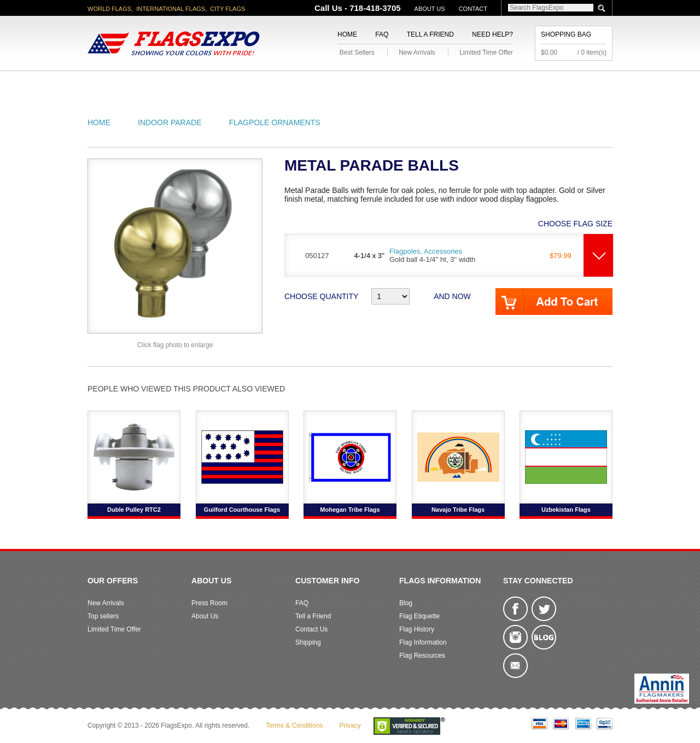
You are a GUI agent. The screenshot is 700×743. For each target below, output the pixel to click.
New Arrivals (417, 52)
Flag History (417, 629)
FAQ (382, 34)
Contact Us (311, 629)
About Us (430, 9)
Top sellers (103, 616)
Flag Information (423, 642)
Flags (513, 84)
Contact (473, 9)
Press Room (209, 603)
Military (286, 84)
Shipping (308, 642)
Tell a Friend (430, 34)
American (118, 84)
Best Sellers (357, 52)
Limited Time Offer (486, 52)
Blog (406, 603)
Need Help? (492, 34)
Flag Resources (422, 656)
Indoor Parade (170, 122)
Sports (466, 84)
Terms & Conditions (294, 726)
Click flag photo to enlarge (175, 345)
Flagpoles (407, 84)
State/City (180, 84)
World (235, 84)
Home (347, 34)
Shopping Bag (566, 34)
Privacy (350, 726)
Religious (344, 84)
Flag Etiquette (419, 616)
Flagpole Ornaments (274, 122)
